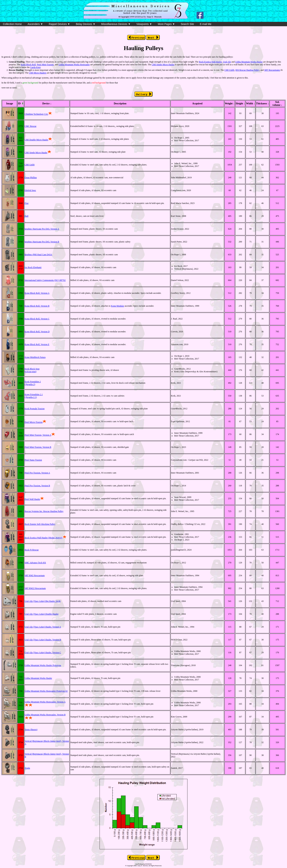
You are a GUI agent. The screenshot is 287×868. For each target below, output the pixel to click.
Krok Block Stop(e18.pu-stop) (32, 370)
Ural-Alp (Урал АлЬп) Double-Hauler (42, 614)
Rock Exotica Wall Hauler (210, 62)
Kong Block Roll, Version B (37, 306)
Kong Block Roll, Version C (37, 319)
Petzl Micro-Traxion (34, 422)
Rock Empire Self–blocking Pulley (40, 524)
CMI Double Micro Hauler (37, 140)
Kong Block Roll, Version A (37, 293)
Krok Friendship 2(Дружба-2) (33, 383)
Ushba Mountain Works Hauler (249, 62)
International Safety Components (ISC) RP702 (45, 280)
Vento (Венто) (31, 730)
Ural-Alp (227, 62)
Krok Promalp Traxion (35, 409)
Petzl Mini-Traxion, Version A (38, 435)
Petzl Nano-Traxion (33, 460)
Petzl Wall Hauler (32, 499)
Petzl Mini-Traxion (45, 65)
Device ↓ (47, 104)
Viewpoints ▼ (144, 24)
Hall (27, 216)
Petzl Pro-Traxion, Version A (37, 473)
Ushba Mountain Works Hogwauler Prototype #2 (46, 691)
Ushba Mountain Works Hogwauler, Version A (45, 702)
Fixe (27, 203)
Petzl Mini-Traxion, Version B (38, 447)
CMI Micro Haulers (38, 73)
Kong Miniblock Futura (35, 357)
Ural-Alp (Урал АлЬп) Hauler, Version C (43, 653)
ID (21, 104)
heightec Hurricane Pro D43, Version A (42, 229)
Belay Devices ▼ (85, 24)
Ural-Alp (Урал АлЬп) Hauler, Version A (43, 627)
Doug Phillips (31, 178)
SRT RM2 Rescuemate (35, 575)
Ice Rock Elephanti (33, 267)
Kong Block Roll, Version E (37, 344)
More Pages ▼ (166, 24)
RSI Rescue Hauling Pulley (247, 70)
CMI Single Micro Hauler (163, 65)
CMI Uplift (229, 70)
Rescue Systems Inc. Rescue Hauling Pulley (44, 511)
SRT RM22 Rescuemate (35, 588)
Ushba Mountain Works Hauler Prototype (43, 665)
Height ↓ (240, 104)
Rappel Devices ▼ (59, 24)
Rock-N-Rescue (32, 550)
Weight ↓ (230, 104)
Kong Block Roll (28, 65)
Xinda (27, 768)
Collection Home (12, 24)
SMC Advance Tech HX (35, 563)
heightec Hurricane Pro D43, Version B (42, 242)
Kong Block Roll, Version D (37, 332)
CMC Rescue (31, 126)
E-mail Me (206, 24)
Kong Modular (118, 306)
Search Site (187, 24)
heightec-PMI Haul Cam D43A (38, 255)
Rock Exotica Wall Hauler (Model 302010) (44, 538)
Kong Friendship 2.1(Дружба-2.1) (34, 396)
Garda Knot (35, 67)
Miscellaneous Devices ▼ (116, 24)
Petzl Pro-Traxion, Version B (37, 486)
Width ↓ (250, 104)
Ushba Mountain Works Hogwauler (74, 65)
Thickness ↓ (262, 104)
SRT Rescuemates (272, 70)
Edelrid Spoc (30, 190)
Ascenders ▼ (35, 24)
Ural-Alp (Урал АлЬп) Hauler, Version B (43, 640)
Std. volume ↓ (277, 104)
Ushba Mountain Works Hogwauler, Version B (45, 715)
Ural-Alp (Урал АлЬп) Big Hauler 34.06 (43, 601)
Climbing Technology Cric (38, 114)
